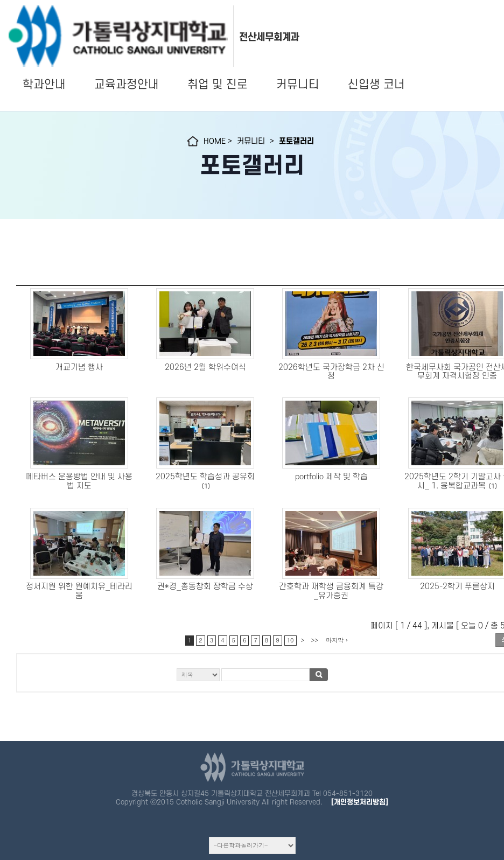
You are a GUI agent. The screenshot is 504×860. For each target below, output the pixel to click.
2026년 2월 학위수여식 (205, 368)
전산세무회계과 (269, 37)
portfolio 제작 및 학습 (331, 477)
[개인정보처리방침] (360, 802)
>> (314, 640)
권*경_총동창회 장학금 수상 (205, 587)
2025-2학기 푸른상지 (457, 587)
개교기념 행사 (79, 368)
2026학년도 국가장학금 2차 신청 (331, 372)
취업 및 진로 (218, 85)
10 (290, 640)
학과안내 (44, 85)
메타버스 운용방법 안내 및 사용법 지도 (79, 481)
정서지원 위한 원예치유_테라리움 (79, 591)
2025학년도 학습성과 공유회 (205, 477)
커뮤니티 (298, 85)
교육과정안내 (127, 85)
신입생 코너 (376, 85)
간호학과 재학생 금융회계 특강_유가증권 (331, 591)
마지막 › (337, 640)
